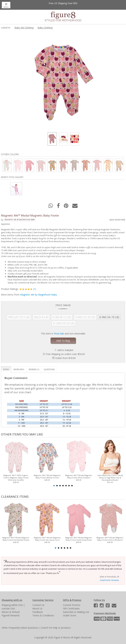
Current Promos (72, 605)
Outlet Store (70, 615)
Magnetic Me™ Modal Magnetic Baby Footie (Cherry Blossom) (110, 539)
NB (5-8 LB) (41, 317)
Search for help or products (56, 628)
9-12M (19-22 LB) (64, 323)
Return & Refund (11, 612)
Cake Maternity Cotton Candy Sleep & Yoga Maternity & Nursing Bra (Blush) (110, 478)
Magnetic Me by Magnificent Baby (20, 220)
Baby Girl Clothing (24, 28)
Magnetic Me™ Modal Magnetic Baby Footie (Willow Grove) (47, 477)
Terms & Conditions (43, 615)
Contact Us (38, 605)
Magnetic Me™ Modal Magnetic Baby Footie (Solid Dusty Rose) (79, 539)
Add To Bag (63, 341)
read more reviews (109, 580)
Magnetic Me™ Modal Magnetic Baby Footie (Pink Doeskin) (79, 477)
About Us (37, 608)
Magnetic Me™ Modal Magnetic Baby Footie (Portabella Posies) (16, 539)
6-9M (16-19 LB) (109, 317)
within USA (17, 605)
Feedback (38, 612)
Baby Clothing (45, 28)
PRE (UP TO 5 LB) (19, 317)
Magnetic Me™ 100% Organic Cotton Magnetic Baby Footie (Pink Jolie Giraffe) (16, 478)
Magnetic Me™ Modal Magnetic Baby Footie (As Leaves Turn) (47, 539)
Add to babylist (65, 350)
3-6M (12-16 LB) (85, 317)
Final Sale (59, 334)
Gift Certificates (71, 608)
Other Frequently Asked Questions (20, 628)
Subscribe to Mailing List (76, 612)
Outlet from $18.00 (65, 358)
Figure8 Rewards (11, 615)
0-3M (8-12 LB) (62, 317)
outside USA (8, 608)
